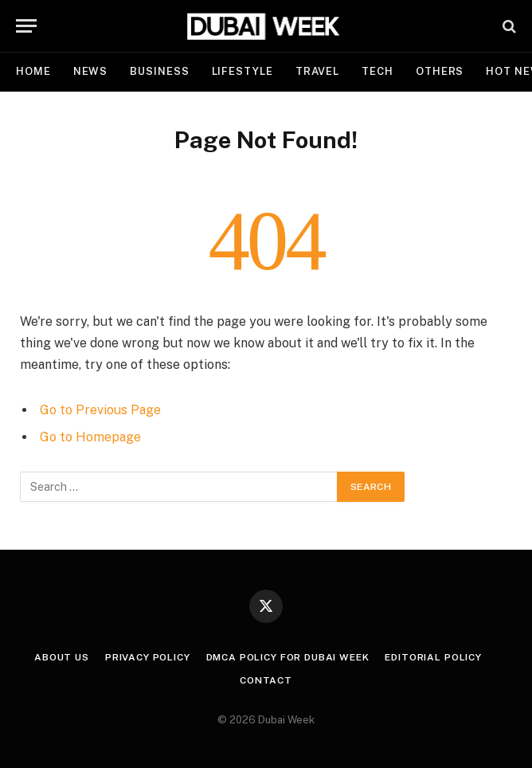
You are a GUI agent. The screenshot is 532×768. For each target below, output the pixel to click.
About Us (62, 657)
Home (33, 71)
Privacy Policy (148, 657)
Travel (317, 71)
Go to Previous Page (100, 410)
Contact (266, 680)
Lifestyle (243, 71)
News (91, 71)
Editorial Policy (433, 657)
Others (440, 71)
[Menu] (26, 26)
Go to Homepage (90, 437)
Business (159, 71)
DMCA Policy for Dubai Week (288, 657)
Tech (377, 71)
